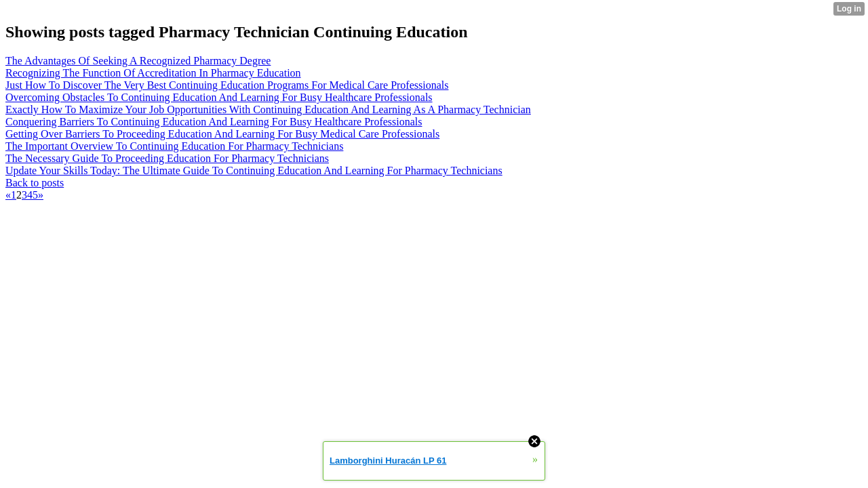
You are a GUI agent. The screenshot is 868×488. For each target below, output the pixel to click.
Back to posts (35, 183)
